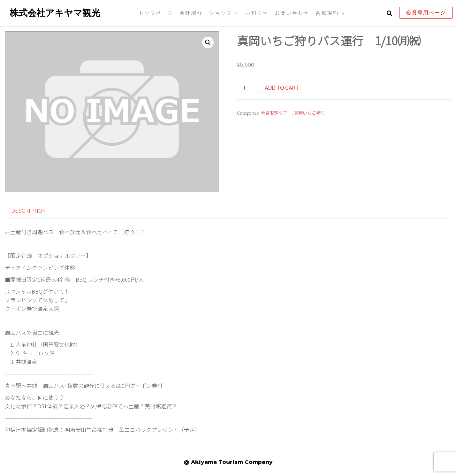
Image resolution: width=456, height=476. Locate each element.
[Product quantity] (247, 87)
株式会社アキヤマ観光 (55, 13)
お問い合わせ (292, 13)
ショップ (220, 13)
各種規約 (327, 13)
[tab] (33, 211)
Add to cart (282, 87)
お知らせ (257, 13)
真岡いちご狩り (309, 113)
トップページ (156, 13)
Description (29, 210)
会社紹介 (191, 13)
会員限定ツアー (276, 113)
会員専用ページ (426, 13)
